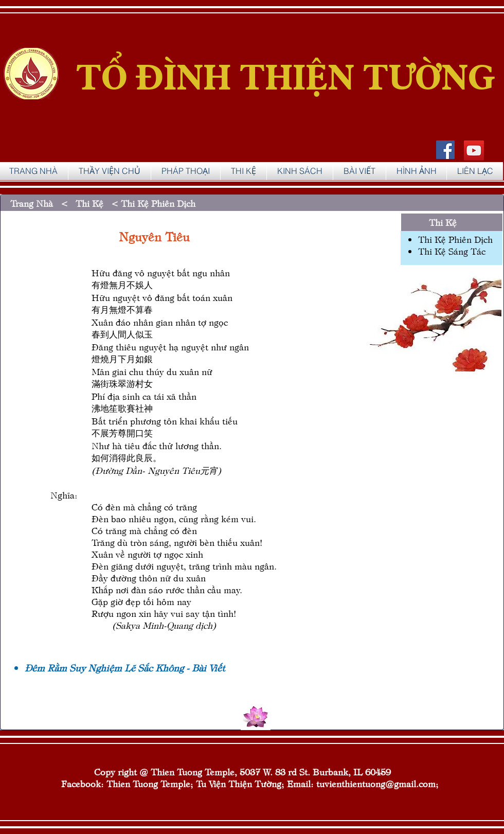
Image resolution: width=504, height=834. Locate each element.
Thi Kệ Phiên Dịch (455, 239)
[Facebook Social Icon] (445, 150)
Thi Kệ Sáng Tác (452, 251)
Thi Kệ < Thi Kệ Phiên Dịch (136, 203)
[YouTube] (474, 150)
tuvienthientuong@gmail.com (376, 783)
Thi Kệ (443, 222)
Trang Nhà (34, 203)
